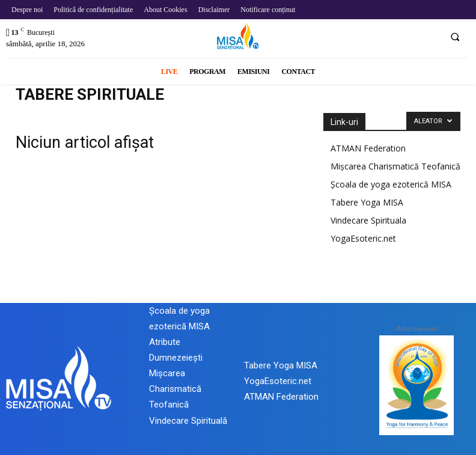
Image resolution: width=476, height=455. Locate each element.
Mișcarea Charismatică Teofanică (395, 166)
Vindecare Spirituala (368, 220)
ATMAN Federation (368, 148)
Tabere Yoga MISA (367, 202)
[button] (455, 37)
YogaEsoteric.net (363, 238)
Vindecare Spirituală (188, 421)
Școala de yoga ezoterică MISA (391, 184)
